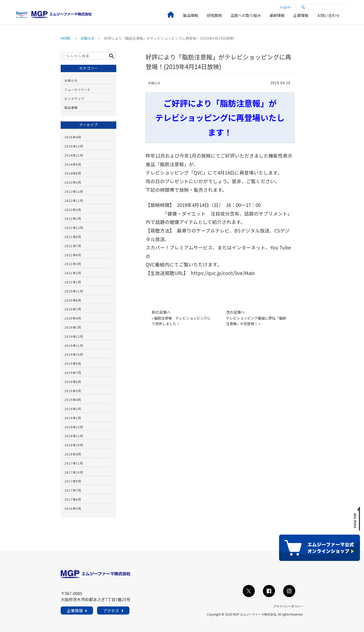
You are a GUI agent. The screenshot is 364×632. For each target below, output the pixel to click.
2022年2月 (73, 218)
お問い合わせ (328, 16)
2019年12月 (74, 336)
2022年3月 (73, 210)
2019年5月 (73, 391)
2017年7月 (73, 490)
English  (286, 7)
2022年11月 (74, 201)
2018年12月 (74, 427)
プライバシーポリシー (288, 606)
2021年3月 (73, 264)
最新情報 (277, 16)
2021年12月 (74, 228)
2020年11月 (74, 291)
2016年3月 (73, 508)
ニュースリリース (77, 89)
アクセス (111, 612)
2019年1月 (73, 418)
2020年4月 (73, 318)
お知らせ (154, 83)
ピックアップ (74, 99)
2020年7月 (73, 309)
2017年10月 (74, 472)
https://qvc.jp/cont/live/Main (223, 273)
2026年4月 (73, 137)
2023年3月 (73, 182)
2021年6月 (73, 255)
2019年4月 (73, 400)
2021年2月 (73, 273)
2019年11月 (74, 345)
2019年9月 (73, 363)
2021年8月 (73, 237)
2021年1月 (73, 282)
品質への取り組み (246, 16)
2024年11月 (74, 155)
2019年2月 (73, 409)
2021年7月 (73, 246)
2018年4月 (73, 454)
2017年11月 (74, 463)
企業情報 (301, 16)
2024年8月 (73, 173)
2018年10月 (74, 445)
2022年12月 (74, 191)
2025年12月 (74, 146)
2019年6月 (73, 382)
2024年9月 (73, 164)
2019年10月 (74, 354)
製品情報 (191, 16)
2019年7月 (73, 373)
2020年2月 (73, 327)
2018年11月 (74, 436)
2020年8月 (73, 300)
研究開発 (214, 16)
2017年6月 (73, 499)
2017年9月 (73, 481)
